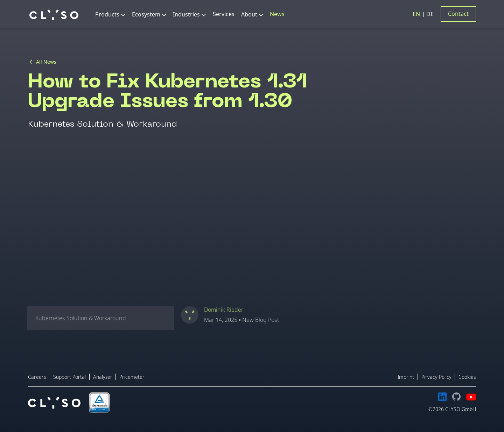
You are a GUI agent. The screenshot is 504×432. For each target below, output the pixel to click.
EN (417, 14)
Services (224, 14)
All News (46, 62)
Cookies (467, 377)
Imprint (406, 377)
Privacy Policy (436, 377)
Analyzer (103, 377)
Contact (458, 14)
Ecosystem (146, 14)
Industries (186, 14)
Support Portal (69, 377)
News (277, 14)
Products (107, 14)
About (249, 14)
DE (430, 14)
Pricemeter (132, 377)
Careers (37, 377)
